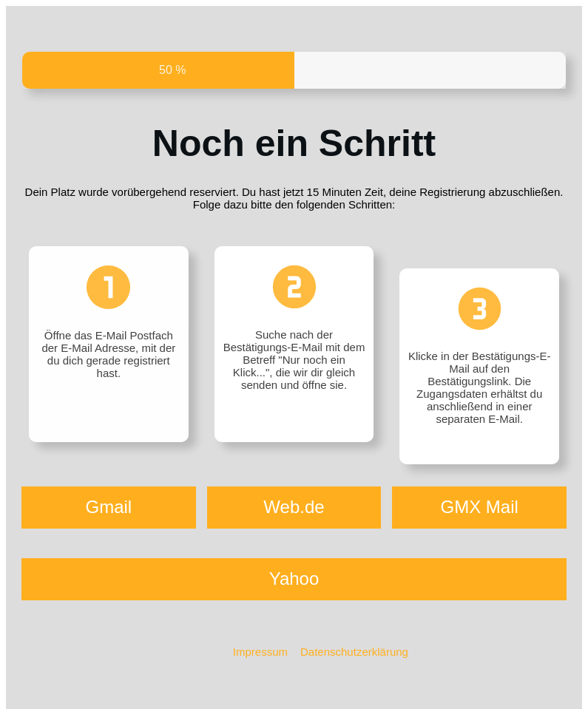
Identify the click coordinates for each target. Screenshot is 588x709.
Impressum (260, 652)
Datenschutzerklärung (354, 652)
